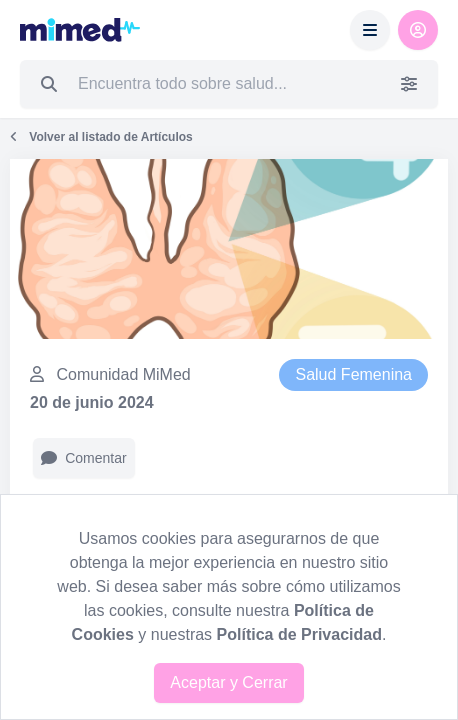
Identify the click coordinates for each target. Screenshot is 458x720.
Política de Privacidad (299, 634)
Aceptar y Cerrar (228, 682)
